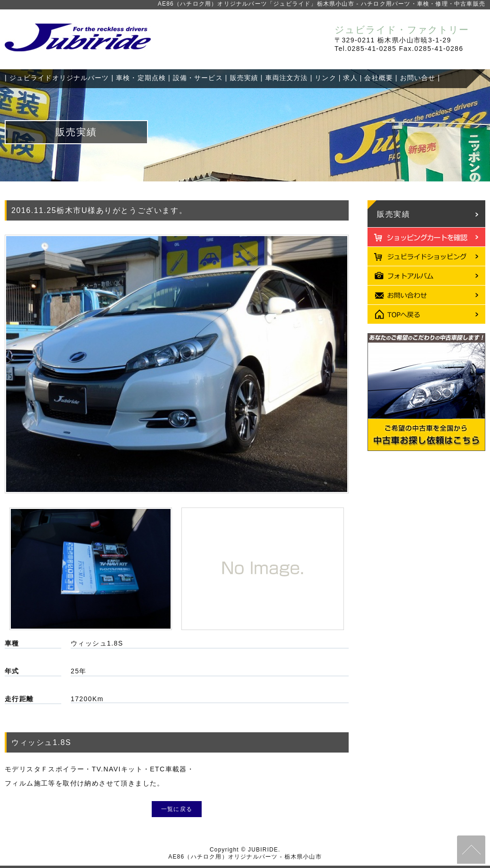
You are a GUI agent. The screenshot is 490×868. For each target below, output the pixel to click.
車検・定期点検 (141, 78)
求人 (350, 78)
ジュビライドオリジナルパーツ (59, 78)
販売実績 (244, 78)
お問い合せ (418, 78)
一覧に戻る (177, 809)
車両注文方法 (287, 78)
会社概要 (378, 78)
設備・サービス (198, 78)
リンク (325, 78)
